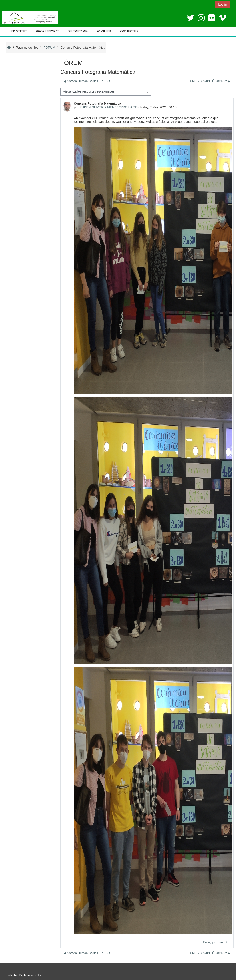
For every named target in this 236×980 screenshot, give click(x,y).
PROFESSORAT (48, 31)
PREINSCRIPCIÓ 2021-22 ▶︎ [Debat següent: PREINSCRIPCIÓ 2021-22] (210, 81)
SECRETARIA (78, 31)
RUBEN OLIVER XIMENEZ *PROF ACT (108, 107)
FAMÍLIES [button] (104, 31)
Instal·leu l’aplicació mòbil (24, 975)
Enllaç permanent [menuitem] (215, 942)
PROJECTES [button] (129, 31)
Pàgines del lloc (27, 48)
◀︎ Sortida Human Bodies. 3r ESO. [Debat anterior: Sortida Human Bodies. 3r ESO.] (87, 81)
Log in (222, 4)
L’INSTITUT (19, 31)
